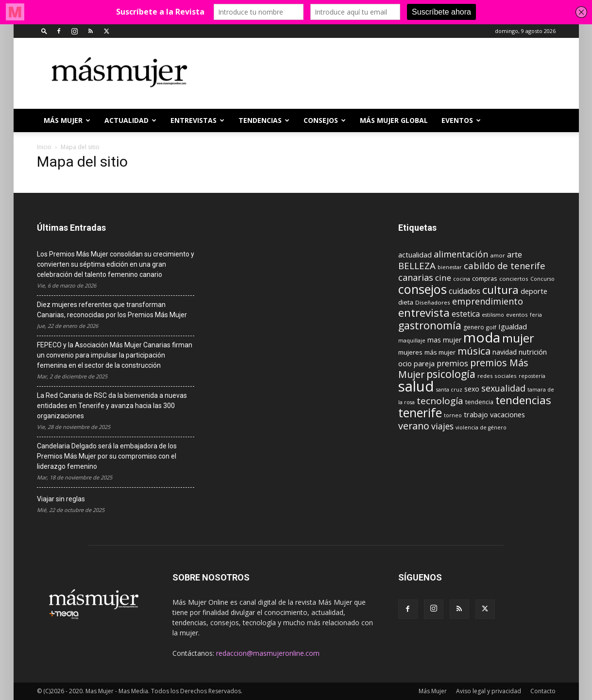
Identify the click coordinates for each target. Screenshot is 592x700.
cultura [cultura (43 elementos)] (500, 290)
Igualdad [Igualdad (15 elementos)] (513, 326)
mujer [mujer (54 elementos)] (518, 338)
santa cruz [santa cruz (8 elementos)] (449, 390)
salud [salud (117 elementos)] (416, 386)
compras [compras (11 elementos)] (485, 278)
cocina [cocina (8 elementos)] (462, 279)
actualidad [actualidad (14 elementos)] (415, 255)
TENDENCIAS (264, 120)
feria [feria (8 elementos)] (536, 315)
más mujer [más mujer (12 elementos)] (440, 352)
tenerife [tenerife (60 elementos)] (420, 413)
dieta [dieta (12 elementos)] (406, 302)
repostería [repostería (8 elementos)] (532, 376)
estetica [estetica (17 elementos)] (466, 314)
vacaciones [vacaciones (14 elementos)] (507, 415)
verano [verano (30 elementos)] (414, 426)
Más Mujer (67, 120)
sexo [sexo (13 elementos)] (472, 389)
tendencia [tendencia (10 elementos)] (479, 402)
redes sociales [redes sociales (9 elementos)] (497, 376)
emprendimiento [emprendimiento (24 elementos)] (488, 301)
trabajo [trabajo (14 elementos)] (476, 415)
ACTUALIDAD (130, 120)
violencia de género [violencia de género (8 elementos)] (481, 427)
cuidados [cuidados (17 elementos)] (465, 291)
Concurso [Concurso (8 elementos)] (542, 279)
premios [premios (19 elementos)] (452, 363)
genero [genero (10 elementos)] (474, 327)
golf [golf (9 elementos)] (491, 327)
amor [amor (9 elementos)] (498, 255)
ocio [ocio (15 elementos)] (405, 363)
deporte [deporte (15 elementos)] (534, 291)
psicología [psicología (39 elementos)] (451, 374)
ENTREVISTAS (197, 120)
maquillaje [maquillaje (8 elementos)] (412, 341)
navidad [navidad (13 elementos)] (505, 352)
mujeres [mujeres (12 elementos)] (410, 352)
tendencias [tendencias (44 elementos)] (523, 400)
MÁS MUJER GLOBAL (394, 120)
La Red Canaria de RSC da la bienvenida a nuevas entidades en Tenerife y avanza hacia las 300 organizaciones (112, 406)
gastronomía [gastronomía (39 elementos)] (430, 325)
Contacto (543, 691)
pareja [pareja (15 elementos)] (424, 363)
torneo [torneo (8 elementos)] (453, 415)
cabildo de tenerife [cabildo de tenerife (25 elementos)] (505, 265)
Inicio (44, 147)
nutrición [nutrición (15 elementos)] (533, 352)
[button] (44, 31)
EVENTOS (461, 120)
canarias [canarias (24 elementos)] (416, 277)
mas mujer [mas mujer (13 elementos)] (444, 340)
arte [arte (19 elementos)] (515, 254)
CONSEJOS (325, 120)
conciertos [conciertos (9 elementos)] (514, 279)
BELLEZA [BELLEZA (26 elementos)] (417, 265)
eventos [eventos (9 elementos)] (517, 315)
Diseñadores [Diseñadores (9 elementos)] (433, 302)
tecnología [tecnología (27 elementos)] (440, 401)
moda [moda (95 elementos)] (482, 337)
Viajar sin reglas (61, 499)
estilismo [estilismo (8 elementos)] (493, 315)
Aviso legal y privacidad (489, 691)
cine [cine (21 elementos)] (443, 278)
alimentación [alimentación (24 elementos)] (461, 254)
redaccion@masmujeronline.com (268, 653)
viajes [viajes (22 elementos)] (442, 426)
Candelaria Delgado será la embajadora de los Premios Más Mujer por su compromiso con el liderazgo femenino (107, 456)
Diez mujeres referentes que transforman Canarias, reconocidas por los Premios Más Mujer (112, 310)
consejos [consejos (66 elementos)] (423, 289)
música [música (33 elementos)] (474, 351)
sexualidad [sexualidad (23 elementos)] (503, 388)
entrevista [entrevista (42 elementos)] (424, 312)
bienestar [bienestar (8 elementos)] (450, 267)
